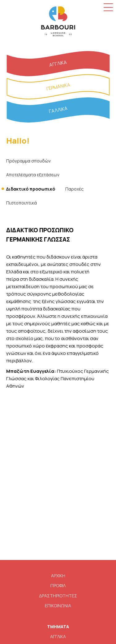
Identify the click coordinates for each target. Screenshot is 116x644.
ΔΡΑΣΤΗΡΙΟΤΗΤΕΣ (58, 596)
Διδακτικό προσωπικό (31, 189)
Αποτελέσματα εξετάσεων (33, 175)
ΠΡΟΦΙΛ (58, 585)
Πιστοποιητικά (21, 203)
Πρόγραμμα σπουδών (28, 161)
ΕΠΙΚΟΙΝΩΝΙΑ (58, 606)
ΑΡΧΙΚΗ (58, 576)
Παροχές (74, 189)
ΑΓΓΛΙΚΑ (58, 636)
